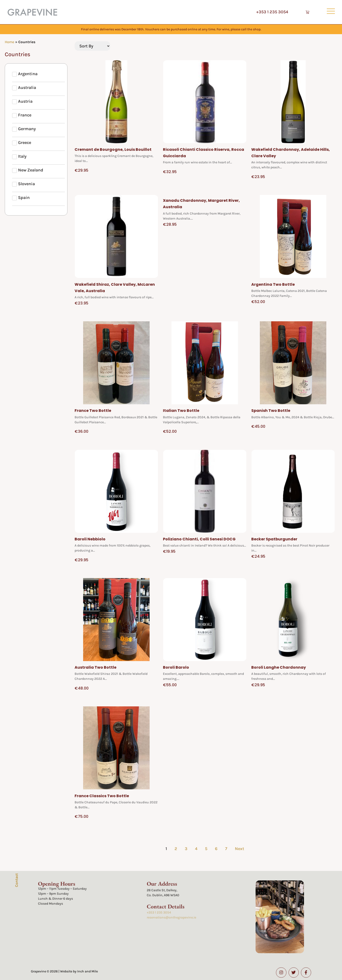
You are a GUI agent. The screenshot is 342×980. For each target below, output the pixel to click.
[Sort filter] (92, 46)
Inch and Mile (88, 971)
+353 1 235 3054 (272, 12)
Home (9, 42)
